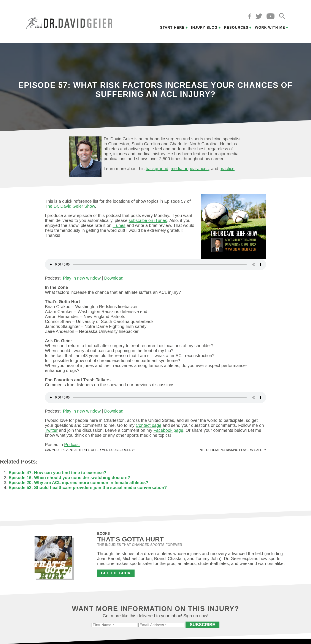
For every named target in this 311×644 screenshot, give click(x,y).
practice (227, 169)
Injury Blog (204, 28)
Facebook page (168, 430)
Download (114, 278)
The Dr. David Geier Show (70, 206)
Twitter (51, 430)
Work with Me (270, 28)
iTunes (119, 225)
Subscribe (203, 625)
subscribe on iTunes (148, 220)
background (157, 169)
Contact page (148, 425)
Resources (236, 28)
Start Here (172, 28)
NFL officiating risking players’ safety (233, 450)
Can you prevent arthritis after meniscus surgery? (90, 450)
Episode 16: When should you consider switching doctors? (69, 478)
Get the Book (116, 573)
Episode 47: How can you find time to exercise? (57, 473)
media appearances (190, 169)
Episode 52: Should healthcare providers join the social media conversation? (88, 487)
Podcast (72, 445)
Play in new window (82, 278)
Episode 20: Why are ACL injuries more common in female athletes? (79, 483)
